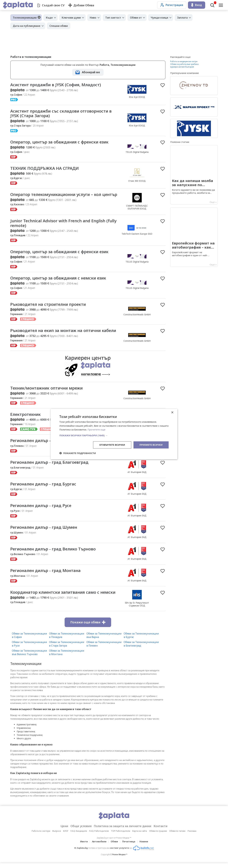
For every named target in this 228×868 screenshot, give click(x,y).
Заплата (182, 18)
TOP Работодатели (121, 837)
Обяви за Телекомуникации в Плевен (104, 650)
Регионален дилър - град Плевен (45, 446)
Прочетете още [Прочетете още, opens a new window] (96, 429)
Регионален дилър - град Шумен (45, 533)
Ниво (93, 18)
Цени (64, 832)
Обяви (114, 847)
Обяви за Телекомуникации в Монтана (67, 658)
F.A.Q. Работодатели (99, 837)
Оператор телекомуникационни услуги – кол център (57, 197)
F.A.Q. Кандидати (79, 837)
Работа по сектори (41, 837)
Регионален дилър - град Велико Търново (54, 555)
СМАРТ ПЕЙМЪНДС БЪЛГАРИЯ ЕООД (137, 210)
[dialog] (114, 434)
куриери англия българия (182, 67)
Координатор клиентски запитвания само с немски (64, 598)
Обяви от (136, 18)
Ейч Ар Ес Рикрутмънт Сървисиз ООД (137, 610)
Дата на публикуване (27, 26)
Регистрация (172, 5)
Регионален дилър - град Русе (42, 511)
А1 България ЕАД (137, 478)
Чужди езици (159, 18)
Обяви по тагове (177, 837)
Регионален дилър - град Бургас (44, 490)
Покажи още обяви (88, 628)
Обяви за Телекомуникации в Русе (29, 650)
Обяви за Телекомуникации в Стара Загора (67, 650)
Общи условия (81, 832)
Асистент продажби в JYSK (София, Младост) (57, 85)
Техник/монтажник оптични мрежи (48, 393)
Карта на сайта (140, 837)
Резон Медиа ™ (120, 860)
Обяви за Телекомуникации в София (29, 641)
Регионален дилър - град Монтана (46, 576)
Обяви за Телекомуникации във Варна (104, 641)
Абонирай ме (91, 72)
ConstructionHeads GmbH (137, 320)
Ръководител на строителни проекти (49, 310)
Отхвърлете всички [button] (112, 445)
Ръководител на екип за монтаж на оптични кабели (65, 336)
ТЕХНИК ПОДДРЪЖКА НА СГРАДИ (45, 169)
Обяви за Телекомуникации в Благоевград (141, 650)
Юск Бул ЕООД (137, 97)
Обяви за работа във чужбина (184, 64)
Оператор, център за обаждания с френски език (61, 142)
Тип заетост (113, 18)
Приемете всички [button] (151, 445)
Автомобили (99, 847)
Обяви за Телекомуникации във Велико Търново (29, 658)
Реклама (192, 837)
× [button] (172, 412)
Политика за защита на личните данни (123, 832)
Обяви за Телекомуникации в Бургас (141, 641)
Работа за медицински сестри (184, 61)
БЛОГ (66, 837)
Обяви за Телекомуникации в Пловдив (67, 641)
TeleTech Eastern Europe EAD (137, 239)
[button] (114, 435)
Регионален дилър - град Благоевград (50, 468)
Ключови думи (71, 18)
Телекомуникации (25, 18)
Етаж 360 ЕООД (137, 181)
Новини (144, 847)
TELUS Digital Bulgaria (137, 152)
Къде (49, 18)
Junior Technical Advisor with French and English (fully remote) (63, 228)
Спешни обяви (59, 26)
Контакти (161, 832)
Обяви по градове (158, 837)
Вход (197, 5)
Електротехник (26, 420)
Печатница (129, 847)
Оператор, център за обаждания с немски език (59, 283)
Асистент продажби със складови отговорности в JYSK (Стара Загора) (62, 114)
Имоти (84, 847)
